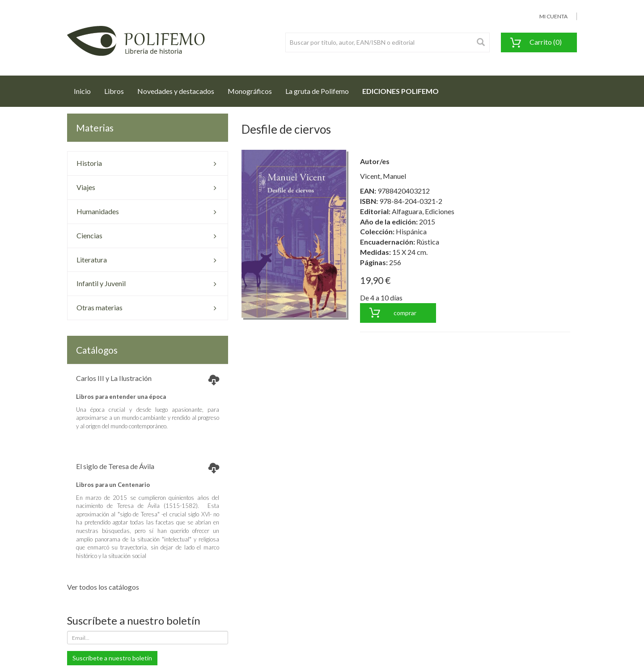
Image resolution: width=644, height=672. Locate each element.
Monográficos (250, 91)
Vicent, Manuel (383, 176)
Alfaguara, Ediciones (423, 211)
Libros (114, 91)
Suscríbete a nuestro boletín (112, 658)
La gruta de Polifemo (317, 91)
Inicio (86, 89)
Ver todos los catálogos (103, 587)
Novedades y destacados (176, 91)
